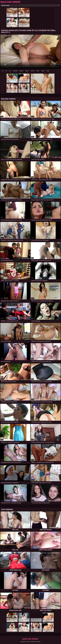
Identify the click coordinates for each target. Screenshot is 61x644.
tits (6, 71)
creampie (15, 71)
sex (3, 71)
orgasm (21, 71)
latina (38, 71)
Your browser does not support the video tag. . (30, 52)
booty (48, 71)
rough (43, 71)
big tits (33, 71)
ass (10, 71)
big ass (27, 71)
